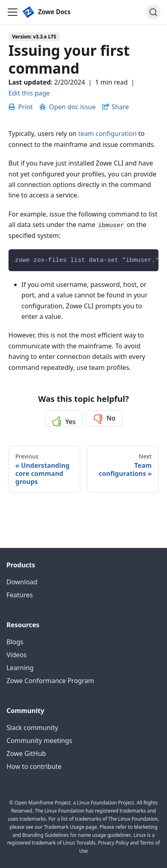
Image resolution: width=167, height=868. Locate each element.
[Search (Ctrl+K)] (153, 12)
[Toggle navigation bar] (13, 12)
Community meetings (39, 741)
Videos (17, 655)
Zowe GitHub (26, 753)
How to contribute (34, 766)
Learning (20, 668)
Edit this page (29, 93)
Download (22, 582)
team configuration (107, 134)
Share (120, 107)
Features (20, 595)
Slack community (32, 728)
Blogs (15, 642)
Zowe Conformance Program (50, 681)
